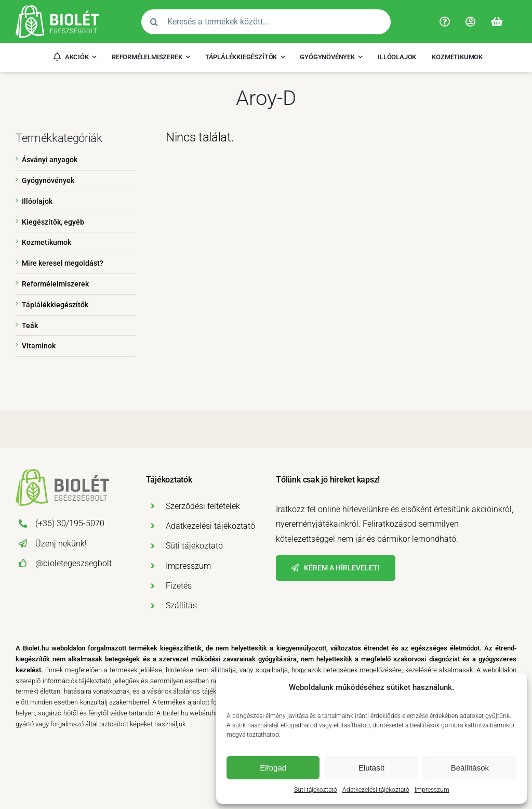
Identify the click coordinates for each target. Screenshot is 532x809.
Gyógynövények (48, 180)
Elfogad (273, 768)
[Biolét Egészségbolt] (57, 9)
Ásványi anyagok (50, 160)
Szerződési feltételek (203, 506)
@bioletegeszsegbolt (74, 563)
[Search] (154, 22)
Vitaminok (39, 346)
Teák (30, 325)
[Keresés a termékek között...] (266, 22)
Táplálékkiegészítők (55, 305)
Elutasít (371, 768)
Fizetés (179, 586)
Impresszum (432, 790)
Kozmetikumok (46, 242)
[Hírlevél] (336, 568)
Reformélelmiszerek (55, 284)
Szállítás (181, 605)
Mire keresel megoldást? (63, 263)
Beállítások (470, 768)
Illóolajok (37, 201)
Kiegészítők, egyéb (53, 222)
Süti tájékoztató (316, 790)
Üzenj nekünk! (61, 544)
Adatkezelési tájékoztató (376, 790)
